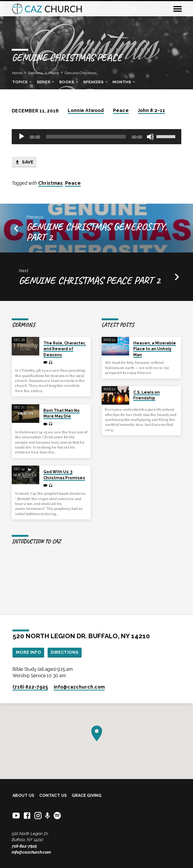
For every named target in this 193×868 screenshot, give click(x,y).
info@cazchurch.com (31, 852)
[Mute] (150, 137)
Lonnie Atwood (86, 111)
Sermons (36, 73)
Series (46, 82)
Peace (54, 73)
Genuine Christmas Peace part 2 (90, 280)
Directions (65, 652)
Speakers (96, 82)
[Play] (22, 137)
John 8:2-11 (151, 111)
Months (124, 82)
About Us (23, 796)
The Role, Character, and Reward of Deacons (65, 349)
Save (24, 162)
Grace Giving (87, 796)
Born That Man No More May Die (62, 413)
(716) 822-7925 (30, 687)
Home (17, 73)
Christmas (50, 183)
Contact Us (53, 796)
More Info (29, 652)
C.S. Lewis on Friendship (147, 395)
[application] (97, 137)
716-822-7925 (24, 846)
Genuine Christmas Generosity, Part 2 (97, 232)
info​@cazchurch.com (79, 687)
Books (69, 82)
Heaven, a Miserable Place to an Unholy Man (155, 349)
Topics (22, 82)
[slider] (86, 137)
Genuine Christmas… (81, 73)
